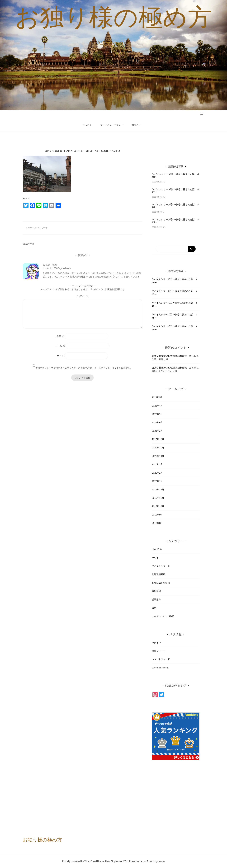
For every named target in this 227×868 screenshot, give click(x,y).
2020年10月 (158, 456)
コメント (82, 296)
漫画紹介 (156, 600)
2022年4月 (157, 406)
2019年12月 (158, 490)
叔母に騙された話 (161, 583)
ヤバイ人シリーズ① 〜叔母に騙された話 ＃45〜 (176, 221)
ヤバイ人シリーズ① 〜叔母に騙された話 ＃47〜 (176, 191)
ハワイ (155, 558)
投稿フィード (159, 651)
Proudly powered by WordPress (79, 861)
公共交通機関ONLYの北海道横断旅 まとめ (174, 356)
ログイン (156, 643)
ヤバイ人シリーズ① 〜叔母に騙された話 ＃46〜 (176, 206)
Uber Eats (157, 549)
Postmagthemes (156, 861)
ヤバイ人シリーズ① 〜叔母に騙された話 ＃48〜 (176, 176)
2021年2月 (157, 431)
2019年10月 (158, 506)
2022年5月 (157, 397)
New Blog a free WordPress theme (124, 861)
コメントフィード (161, 659)
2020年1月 (157, 481)
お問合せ (136, 125)
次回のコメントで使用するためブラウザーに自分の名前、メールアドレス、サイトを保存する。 (84, 368)
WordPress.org (160, 668)
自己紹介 (87, 125)
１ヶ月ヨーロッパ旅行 (163, 616)
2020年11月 (158, 448)
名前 (60, 336)
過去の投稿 (28, 244)
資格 (154, 608)
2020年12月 (158, 439)
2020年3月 (157, 464)
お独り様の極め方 (114, 17)
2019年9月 (157, 515)
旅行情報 (156, 591)
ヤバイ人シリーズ (161, 566)
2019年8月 (157, 523)
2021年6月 (157, 422)
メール (60, 346)
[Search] (176, 249)
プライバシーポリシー (112, 125)
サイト (60, 356)
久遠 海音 (51, 265)
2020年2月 (157, 473)
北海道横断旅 (159, 574)
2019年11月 (158, 498)
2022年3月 (157, 414)
